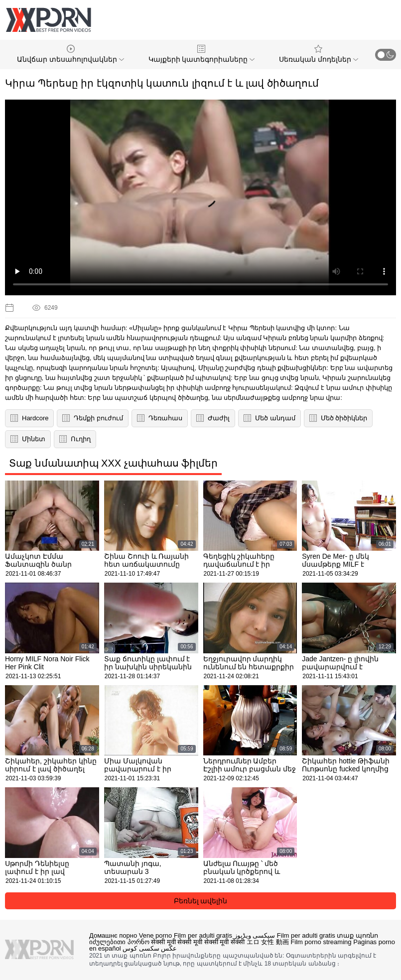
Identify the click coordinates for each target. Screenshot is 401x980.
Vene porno (156, 935)
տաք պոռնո (357, 935)
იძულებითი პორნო (119, 942)
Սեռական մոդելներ (319, 54)
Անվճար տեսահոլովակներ (70, 54)
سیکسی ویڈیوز (255, 935)
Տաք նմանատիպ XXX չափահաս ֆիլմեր (113, 463)
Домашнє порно (113, 935)
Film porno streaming (321, 942)
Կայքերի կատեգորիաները (202, 54)
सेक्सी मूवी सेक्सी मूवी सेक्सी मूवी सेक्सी (198, 942)
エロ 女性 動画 (268, 942)
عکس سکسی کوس (150, 948)
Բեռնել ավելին (201, 901)
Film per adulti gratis (203, 935)
